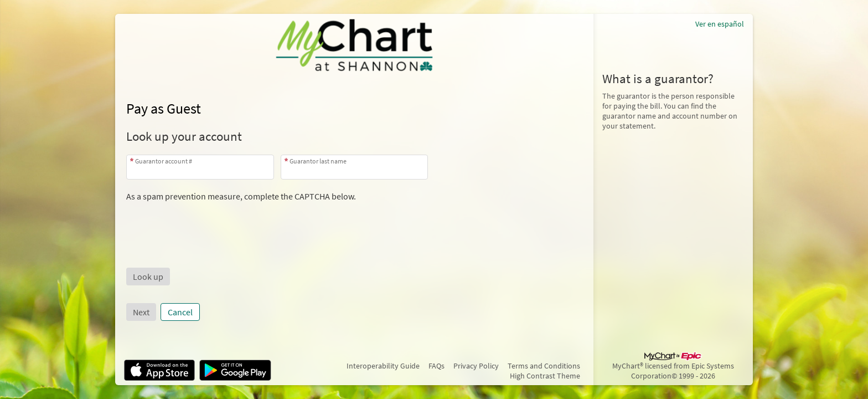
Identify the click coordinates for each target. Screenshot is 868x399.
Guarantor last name (318, 161)
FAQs (436, 366)
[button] (148, 277)
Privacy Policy (476, 366)
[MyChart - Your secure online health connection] (355, 45)
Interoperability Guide (383, 366)
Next (141, 312)
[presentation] (210, 223)
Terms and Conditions (544, 366)
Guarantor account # (164, 161)
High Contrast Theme (545, 376)
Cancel (180, 312)
